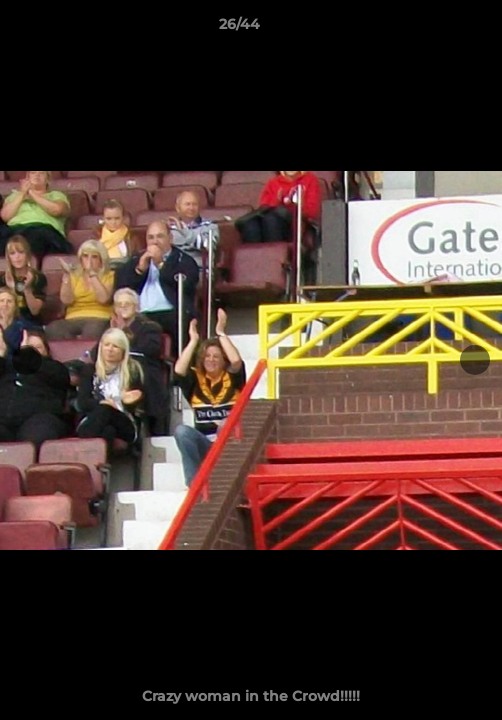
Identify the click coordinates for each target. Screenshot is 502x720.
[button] (430, 29)
